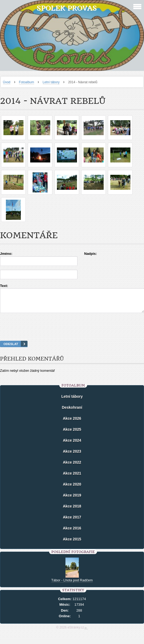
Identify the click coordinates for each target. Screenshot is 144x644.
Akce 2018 (72, 511)
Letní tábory (51, 82)
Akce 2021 (72, 478)
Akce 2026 (72, 423)
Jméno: (6, 254)
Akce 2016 (72, 533)
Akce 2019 (72, 500)
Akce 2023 (72, 456)
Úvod (7, 82)
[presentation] (72, 334)
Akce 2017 (72, 522)
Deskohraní (72, 412)
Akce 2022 (72, 467)
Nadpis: (91, 254)
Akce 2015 (72, 544)
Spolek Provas (67, 8)
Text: (4, 286)
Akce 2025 (72, 434)
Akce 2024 (72, 445)
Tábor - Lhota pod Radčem (72, 585)
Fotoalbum (27, 82)
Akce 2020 (72, 489)
